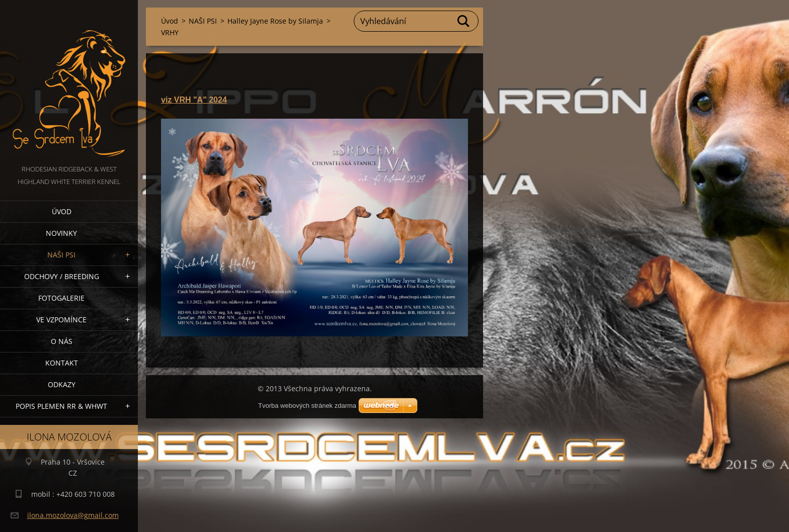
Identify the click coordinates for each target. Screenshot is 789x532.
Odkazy (62, 384)
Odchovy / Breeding (62, 276)
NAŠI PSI (61, 255)
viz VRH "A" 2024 (194, 100)
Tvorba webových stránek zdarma (307, 406)
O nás (62, 341)
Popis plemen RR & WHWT (61, 406)
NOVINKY (61, 233)
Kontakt (62, 363)
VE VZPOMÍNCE (61, 320)
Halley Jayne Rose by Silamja (275, 21)
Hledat (464, 21)
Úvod (62, 211)
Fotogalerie (61, 298)
